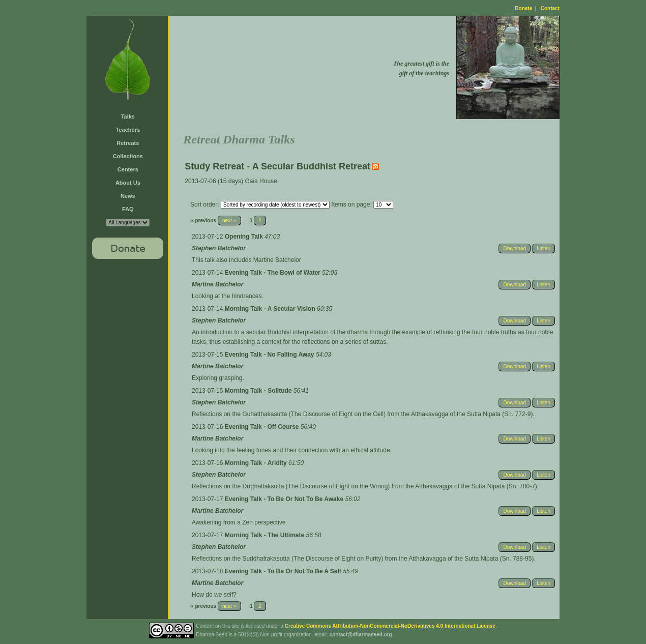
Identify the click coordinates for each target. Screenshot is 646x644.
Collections (128, 156)
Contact (550, 8)
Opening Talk (245, 237)
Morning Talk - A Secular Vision (271, 309)
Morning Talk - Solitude (259, 391)
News (128, 196)
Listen (544, 248)
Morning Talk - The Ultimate (266, 535)
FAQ (128, 209)
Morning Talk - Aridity (257, 463)
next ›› (229, 221)
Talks (128, 116)
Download (514, 248)
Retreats (128, 143)
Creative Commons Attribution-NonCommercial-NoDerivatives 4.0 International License (390, 626)
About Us (128, 183)
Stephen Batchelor (219, 248)
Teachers (128, 130)
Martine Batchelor (217, 284)
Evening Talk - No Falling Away (270, 355)
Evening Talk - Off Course (263, 427)
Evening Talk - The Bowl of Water (273, 273)
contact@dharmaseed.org (361, 635)
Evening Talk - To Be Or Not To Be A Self (284, 571)
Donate (523, 8)
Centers (128, 169)
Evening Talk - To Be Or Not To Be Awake (285, 499)
